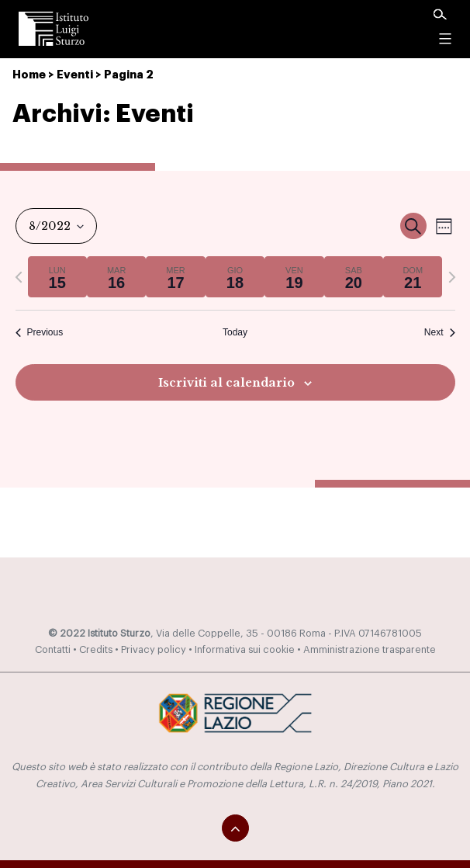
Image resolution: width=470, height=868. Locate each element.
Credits (96, 650)
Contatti (53, 650)
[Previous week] (19, 277)
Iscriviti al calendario (226, 383)
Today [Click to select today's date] (235, 332)
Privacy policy (154, 650)
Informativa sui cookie (245, 650)
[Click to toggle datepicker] (56, 226)
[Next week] (452, 277)
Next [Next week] (440, 332)
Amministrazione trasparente (370, 650)
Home (29, 75)
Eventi (75, 75)
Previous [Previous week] (40, 332)
